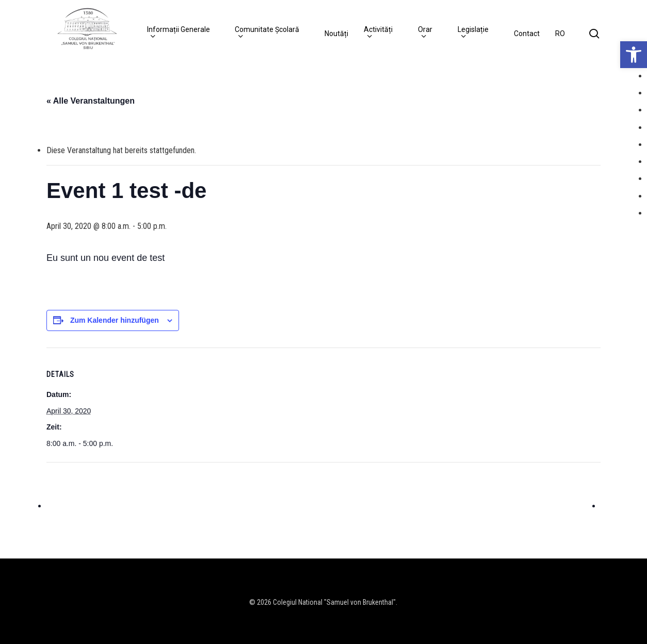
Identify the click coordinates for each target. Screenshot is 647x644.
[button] (634, 55)
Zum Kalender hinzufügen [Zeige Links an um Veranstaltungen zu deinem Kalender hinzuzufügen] (115, 320)
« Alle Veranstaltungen (91, 101)
